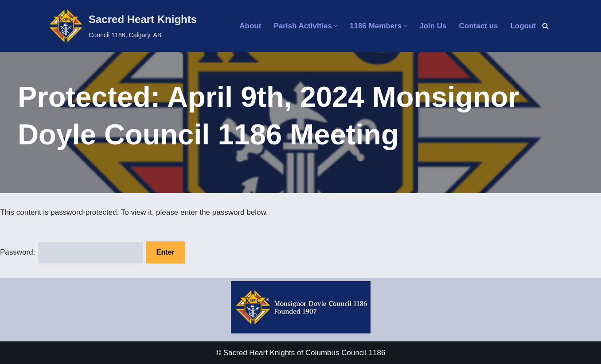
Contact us (479, 26)
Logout (523, 26)
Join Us (433, 26)
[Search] (545, 26)
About (250, 26)
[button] (336, 26)
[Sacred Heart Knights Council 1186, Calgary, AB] (122, 26)
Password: (72, 253)
